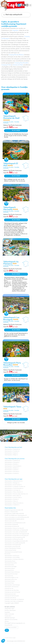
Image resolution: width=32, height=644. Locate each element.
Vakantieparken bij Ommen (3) (12, 526)
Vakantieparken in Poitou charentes (13, 492)
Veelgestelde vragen (9, 609)
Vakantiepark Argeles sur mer (11, 578)
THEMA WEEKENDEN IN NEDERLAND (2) (14, 519)
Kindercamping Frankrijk (10, 550)
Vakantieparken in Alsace (11, 501)
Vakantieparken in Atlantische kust (13, 481)
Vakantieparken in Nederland (12, 449)
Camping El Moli (6, 65)
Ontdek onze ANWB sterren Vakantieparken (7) (16, 515)
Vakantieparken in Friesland (11, 473)
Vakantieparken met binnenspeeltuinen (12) (15, 537)
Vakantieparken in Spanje (11, 453)
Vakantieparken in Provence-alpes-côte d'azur (15, 494)
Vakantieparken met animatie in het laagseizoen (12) (17, 534)
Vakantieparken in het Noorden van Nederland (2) (16, 530)
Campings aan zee (9, 589)
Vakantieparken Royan (10, 561)
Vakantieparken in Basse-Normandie (13, 503)
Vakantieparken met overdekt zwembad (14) (15, 543)
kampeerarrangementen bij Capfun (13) (14, 510)
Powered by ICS (8, 625)
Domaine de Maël (18, 65)
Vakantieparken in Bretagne (11, 483)
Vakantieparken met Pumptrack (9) (13, 545)
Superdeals (7, 612)
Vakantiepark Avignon (10, 568)
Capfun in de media (9, 614)
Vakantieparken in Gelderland (12, 461)
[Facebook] (25, 5)
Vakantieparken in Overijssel (11, 462)
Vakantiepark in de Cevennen (12, 587)
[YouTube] (27, 5)
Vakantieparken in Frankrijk (11, 451)
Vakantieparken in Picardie (11, 499)
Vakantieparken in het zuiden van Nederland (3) (16, 532)
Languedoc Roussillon (8, 122)
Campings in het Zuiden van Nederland (14, 601)
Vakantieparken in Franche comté (13, 498)
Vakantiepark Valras (9, 565)
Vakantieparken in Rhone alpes (12, 496)
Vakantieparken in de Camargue (12, 585)
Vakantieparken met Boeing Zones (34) (14, 539)
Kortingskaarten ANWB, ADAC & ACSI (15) (14, 514)
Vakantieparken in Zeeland (11, 470)
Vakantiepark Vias (9, 576)
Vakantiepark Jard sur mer (11, 579)
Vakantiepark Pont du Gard (11, 574)
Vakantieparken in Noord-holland (12, 466)
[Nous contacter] (19, 5)
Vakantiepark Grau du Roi (11, 563)
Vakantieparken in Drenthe (11, 464)
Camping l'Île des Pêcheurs (16, 55)
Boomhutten (8, 554)
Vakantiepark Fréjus (9, 583)
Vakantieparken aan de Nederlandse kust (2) (15, 523)
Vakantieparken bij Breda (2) (11, 525)
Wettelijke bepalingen (10, 618)
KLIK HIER (16, 131)
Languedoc (15, 30)
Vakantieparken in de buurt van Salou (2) (14, 528)
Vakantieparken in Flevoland (11, 472)
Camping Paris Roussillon (22, 63)
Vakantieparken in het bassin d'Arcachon (14, 559)
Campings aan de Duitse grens (12, 596)
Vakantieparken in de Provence (12, 556)
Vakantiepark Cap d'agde (11, 567)
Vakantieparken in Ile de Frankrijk (12, 485)
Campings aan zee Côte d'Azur (12, 590)
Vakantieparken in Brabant (11, 468)
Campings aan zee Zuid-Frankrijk (12, 592)
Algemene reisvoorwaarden (11, 620)
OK (7, 630)
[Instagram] (22, 5)
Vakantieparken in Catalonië (11, 505)
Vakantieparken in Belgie (11, 455)
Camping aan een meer (10, 594)
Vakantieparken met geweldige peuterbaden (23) (16, 541)
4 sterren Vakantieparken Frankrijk (13, 548)
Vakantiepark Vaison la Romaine (12, 572)
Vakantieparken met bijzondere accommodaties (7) (16, 536)
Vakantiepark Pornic (9, 570)
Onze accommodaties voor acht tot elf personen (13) (17, 517)
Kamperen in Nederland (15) (11, 512)
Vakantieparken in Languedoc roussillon (14, 487)
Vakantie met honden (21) (11, 521)
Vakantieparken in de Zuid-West (12, 557)
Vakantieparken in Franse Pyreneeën (13, 488)
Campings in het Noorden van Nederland (14, 599)
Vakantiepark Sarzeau (10, 581)
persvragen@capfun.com (19, 623)
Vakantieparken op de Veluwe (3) (12, 547)
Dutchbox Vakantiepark (10, 610)
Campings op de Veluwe (10, 598)
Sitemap (7, 621)
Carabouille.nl (8, 616)
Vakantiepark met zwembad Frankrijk (13, 552)
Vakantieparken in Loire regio (12, 490)
